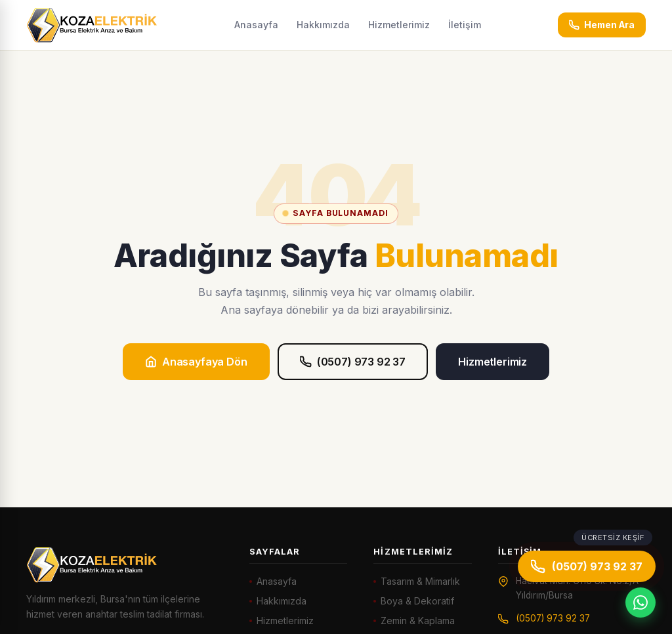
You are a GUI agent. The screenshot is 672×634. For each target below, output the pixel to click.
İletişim (465, 25)
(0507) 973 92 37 (353, 362)
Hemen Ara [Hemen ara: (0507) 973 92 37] (602, 25)
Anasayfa (256, 25)
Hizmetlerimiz (399, 25)
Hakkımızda (323, 25)
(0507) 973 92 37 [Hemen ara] (587, 566)
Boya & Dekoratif (417, 601)
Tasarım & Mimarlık (420, 581)
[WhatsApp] (640, 602)
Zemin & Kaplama (418, 621)
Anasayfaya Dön (196, 362)
